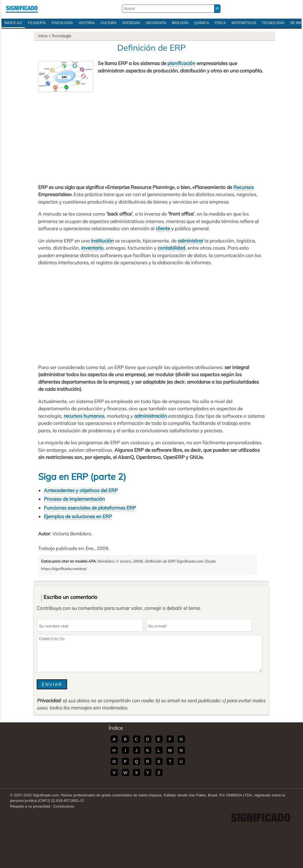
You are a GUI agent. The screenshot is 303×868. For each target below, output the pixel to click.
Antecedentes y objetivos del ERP (81, 490)
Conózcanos (64, 806)
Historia (87, 23)
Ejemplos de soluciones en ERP (78, 516)
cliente (163, 228)
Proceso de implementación (74, 499)
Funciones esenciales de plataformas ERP (90, 508)
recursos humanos (84, 416)
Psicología (62, 23)
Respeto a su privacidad (30, 806)
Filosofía (37, 23)
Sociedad (131, 23)
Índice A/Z (13, 23)
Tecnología (273, 23)
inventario (92, 248)
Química (202, 23)
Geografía (156, 23)
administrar (190, 241)
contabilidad (171, 248)
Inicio (43, 36)
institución (102, 241)
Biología (180, 23)
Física (220, 23)
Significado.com (22, 9)
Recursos (244, 187)
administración (151, 416)
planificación (181, 63)
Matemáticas (244, 23)
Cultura (108, 23)
